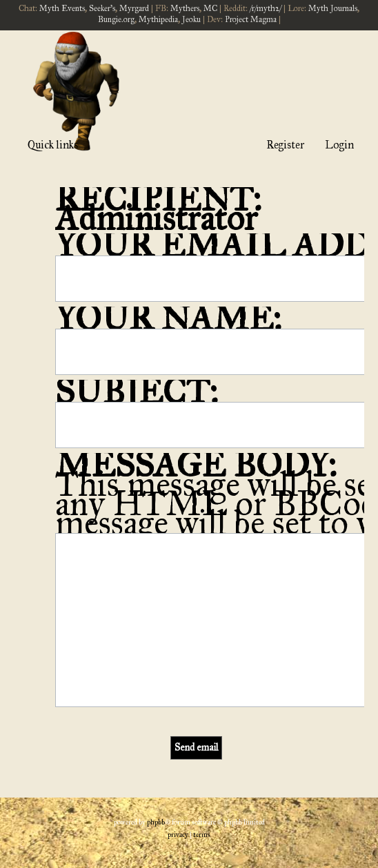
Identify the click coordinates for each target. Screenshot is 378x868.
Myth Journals (333, 8)
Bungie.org (116, 19)
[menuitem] (178, 835)
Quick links (53, 145)
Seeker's (102, 8)
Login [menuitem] (339, 145)
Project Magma (251, 19)
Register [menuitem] (285, 145)
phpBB (156, 822)
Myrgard (134, 8)
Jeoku (191, 19)
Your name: (168, 319)
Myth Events (62, 8)
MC (210, 8)
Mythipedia (158, 19)
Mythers (185, 8)
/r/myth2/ (266, 8)
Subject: (137, 392)
